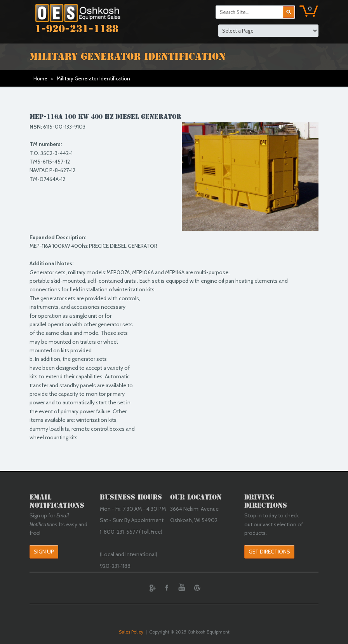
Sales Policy (131, 632)
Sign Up (44, 552)
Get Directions (269, 552)
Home (40, 78)
